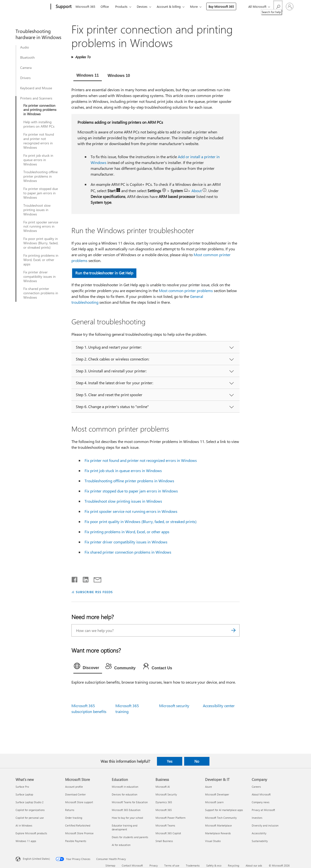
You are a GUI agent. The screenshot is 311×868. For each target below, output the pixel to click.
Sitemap (110, 865)
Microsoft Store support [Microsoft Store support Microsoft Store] (79, 802)
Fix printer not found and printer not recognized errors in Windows (39, 141)
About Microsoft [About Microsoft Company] (261, 794)
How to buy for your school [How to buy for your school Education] (127, 818)
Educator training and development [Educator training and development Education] (125, 827)
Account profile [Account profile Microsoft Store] (74, 787)
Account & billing (169, 6)
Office (105, 6)
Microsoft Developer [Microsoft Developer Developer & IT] (217, 794)
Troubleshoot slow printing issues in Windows (37, 210)
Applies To (83, 57)
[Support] (63, 7)
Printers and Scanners (36, 98)
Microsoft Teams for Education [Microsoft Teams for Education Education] (130, 802)
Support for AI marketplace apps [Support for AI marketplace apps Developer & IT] (224, 810)
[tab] (87, 76)
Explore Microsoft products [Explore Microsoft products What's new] (31, 833)
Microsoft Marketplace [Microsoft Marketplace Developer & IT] (218, 825)
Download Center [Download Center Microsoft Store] (75, 794)
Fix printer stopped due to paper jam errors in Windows (41, 193)
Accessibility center (219, 706)
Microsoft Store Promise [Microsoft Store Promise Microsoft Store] (79, 833)
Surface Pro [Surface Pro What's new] (22, 787)
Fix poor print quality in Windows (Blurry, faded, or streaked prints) (41, 243)
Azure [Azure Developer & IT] (208, 787)
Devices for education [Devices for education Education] (125, 794)
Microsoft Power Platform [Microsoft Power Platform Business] (170, 818)
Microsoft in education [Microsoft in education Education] (125, 787)
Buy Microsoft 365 (221, 6)
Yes (170, 761)
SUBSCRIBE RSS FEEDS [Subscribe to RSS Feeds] (94, 592)
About (197, 191)
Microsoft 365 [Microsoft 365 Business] (164, 810)
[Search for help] (278, 6)
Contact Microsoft (132, 865)
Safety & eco (214, 865)
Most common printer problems (186, 291)
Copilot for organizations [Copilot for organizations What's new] (30, 810)
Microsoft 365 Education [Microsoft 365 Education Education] (126, 810)
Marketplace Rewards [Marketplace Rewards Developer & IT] (218, 833)
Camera (26, 68)
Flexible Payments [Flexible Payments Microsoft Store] (76, 841)
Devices (142, 6)
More (194, 6)
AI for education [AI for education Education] (121, 845)
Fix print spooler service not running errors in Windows (41, 227)
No (197, 761)
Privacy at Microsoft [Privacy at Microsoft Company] (263, 810)
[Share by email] (95, 579)
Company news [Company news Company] (261, 802)
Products (121, 6)
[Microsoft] (32, 7)
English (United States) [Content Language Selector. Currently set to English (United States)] (36, 859)
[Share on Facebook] (75, 579)
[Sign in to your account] (290, 7)
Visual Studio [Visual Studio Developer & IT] (213, 841)
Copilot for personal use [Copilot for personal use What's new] (30, 818)
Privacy (154, 865)
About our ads (254, 865)
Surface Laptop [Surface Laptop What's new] (24, 794)
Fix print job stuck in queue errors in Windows (38, 160)
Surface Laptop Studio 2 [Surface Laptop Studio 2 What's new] (30, 802)
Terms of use (172, 865)
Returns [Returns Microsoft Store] (70, 810)
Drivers (25, 78)
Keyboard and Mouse (36, 88)
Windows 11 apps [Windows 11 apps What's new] (26, 841)
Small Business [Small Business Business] (164, 841)
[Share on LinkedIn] (84, 579)
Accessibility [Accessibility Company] (259, 833)
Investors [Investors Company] (257, 818)
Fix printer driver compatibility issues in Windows (39, 277)
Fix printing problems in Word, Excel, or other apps (41, 260)
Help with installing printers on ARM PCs (39, 124)
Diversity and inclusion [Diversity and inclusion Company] (265, 825)
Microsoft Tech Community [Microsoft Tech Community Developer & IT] (221, 818)
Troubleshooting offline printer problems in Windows (40, 176)
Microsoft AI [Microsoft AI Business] (163, 787)
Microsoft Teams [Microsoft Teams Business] (165, 825)
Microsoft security (174, 706)
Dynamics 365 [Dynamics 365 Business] (164, 802)
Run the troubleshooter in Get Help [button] (104, 273)
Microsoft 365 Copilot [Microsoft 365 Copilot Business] (168, 833)
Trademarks (193, 865)
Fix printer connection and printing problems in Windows (40, 110)
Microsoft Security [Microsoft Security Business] (166, 794)
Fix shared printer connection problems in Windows (41, 293)
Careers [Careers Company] (256, 787)
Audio (25, 47)
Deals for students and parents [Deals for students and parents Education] (130, 837)
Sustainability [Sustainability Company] (260, 841)
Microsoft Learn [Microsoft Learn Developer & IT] (214, 802)
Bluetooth (27, 57)
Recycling (233, 865)
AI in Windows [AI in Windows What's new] (24, 825)
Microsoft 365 (85, 6)
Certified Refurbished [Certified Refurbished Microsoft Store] (78, 825)
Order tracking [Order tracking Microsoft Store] (74, 818)
